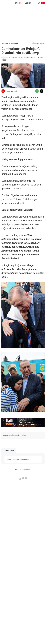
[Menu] (3, 3)
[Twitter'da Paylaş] (42, 91)
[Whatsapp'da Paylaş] (37, 91)
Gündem (15, 43)
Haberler (5, 43)
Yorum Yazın (9, 451)
